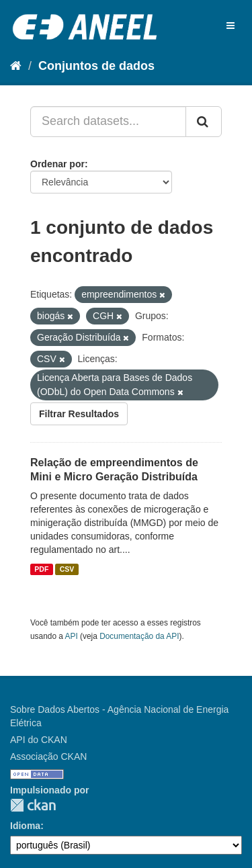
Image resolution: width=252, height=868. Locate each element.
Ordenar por (57, 164)
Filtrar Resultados (79, 414)
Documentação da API (139, 636)
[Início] (16, 66)
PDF (41, 569)
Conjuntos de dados (96, 66)
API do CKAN (39, 740)
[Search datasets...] (108, 122)
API (72, 636)
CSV (67, 569)
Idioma (25, 826)
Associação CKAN (48, 756)
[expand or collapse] (230, 26)
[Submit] (204, 122)
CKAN (33, 805)
